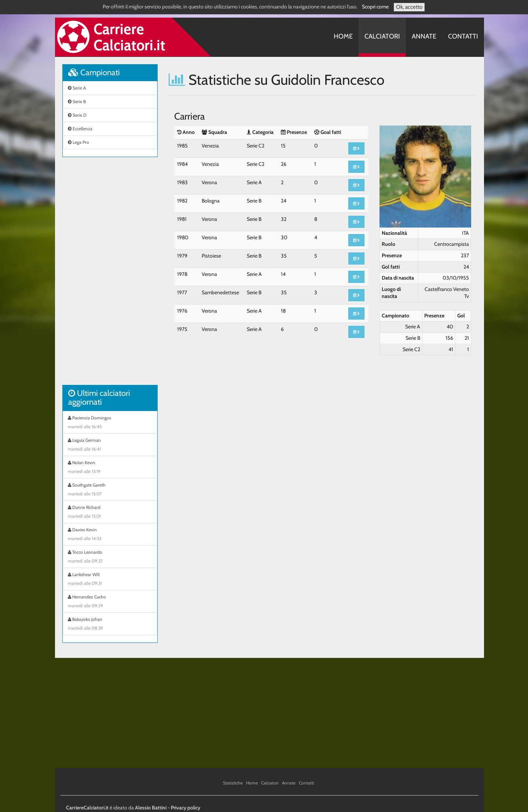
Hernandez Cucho (110, 602)
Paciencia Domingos (110, 423)
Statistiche (233, 783)
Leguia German (110, 445)
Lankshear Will (110, 580)
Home (343, 36)
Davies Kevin (110, 535)
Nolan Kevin (110, 468)
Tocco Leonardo (110, 557)
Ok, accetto (409, 7)
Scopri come (375, 7)
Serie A (77, 88)
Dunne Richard (110, 513)
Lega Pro (78, 142)
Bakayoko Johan (110, 625)
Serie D (77, 115)
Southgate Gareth (110, 490)
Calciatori (382, 36)
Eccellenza (80, 129)
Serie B (77, 101)
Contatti (463, 36)
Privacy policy (186, 808)
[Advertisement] (110, 275)
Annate (424, 36)
